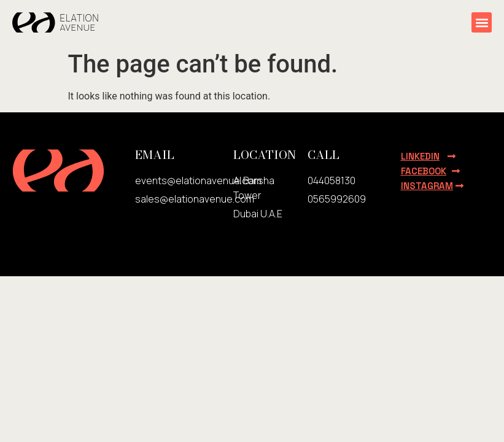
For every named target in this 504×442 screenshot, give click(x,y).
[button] (482, 22)
